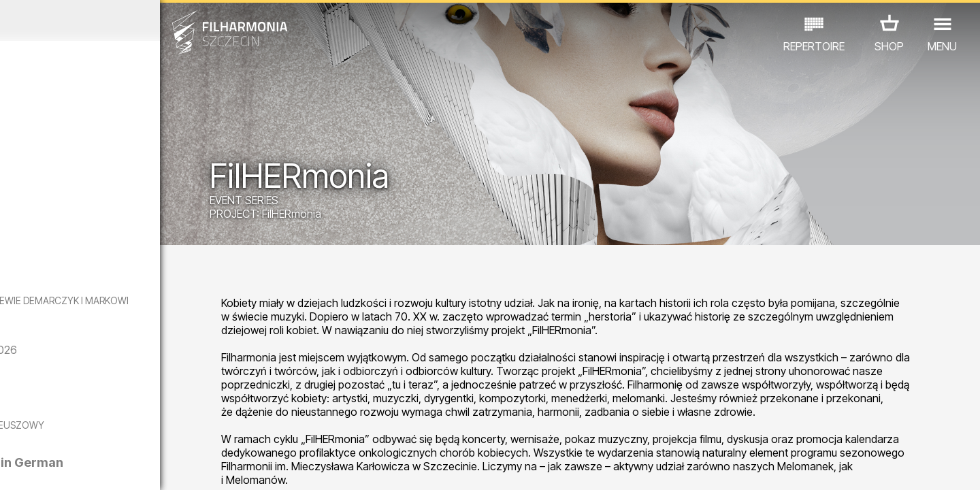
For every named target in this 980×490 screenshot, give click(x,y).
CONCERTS (40, 430)
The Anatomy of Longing (155, 400)
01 (15, 467)
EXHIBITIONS (153, 430)
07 (134, 467)
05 (94, 467)
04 (75, 467)
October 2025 (127, 20)
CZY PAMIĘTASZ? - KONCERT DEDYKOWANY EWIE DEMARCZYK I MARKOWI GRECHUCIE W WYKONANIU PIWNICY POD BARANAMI (130, 318)
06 (114, 467)
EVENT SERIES (332, 203)
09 (174, 467)
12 (233, 467)
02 (34, 467)
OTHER (218, 430)
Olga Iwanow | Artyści (147, 239)
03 (55, 467)
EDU (95, 430)
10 (193, 467)
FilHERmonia (380, 216)
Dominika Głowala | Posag (159, 162)
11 (213, 467)
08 (154, 467)
